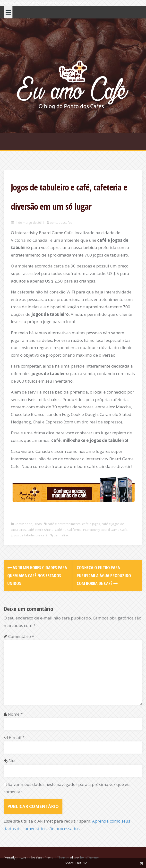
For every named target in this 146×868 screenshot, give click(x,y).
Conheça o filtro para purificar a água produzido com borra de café (104, 575)
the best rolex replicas (39, 3)
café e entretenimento (64, 524)
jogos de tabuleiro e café (29, 535)
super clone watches (73, 3)
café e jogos (91, 524)
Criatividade (23, 524)
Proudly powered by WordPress (28, 858)
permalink (61, 535)
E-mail (17, 737)
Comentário (21, 636)
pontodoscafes (61, 223)
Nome (15, 714)
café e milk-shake (40, 530)
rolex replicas (10, 3)
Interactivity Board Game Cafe (105, 530)
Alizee (75, 858)
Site (12, 761)
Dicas (38, 524)
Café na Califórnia (68, 530)
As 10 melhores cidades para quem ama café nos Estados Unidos (37, 575)
